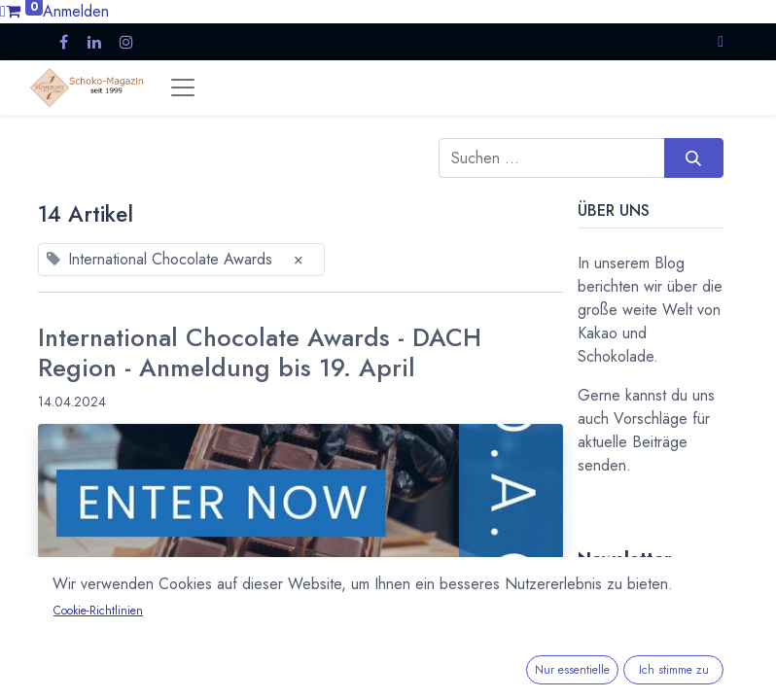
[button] (721, 41)
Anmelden (76, 11)
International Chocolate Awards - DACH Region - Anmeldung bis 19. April (260, 353)
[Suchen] (694, 157)
